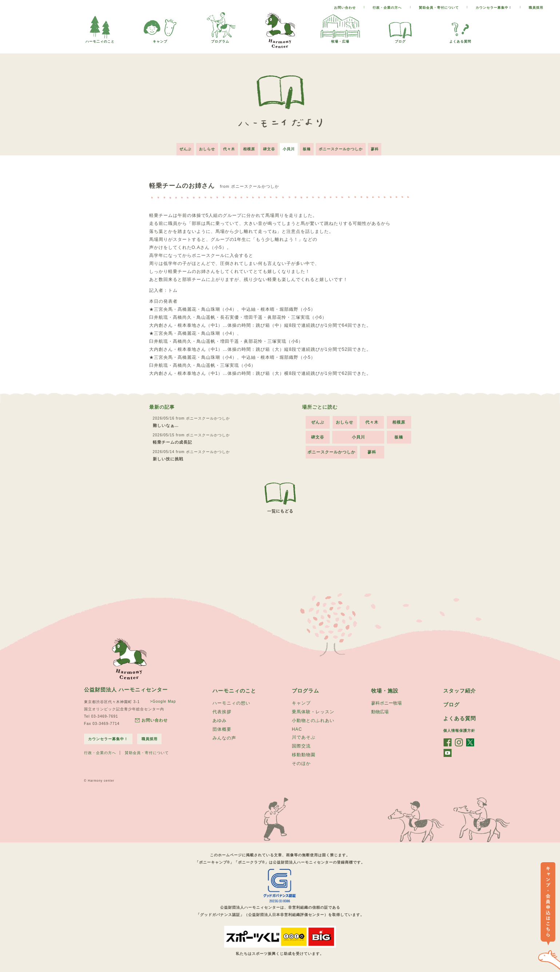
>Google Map (162, 700)
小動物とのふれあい (313, 720)
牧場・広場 (340, 39)
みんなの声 (224, 738)
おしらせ (203, 147)
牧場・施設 (385, 689)
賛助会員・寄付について (439, 8)
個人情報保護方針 (459, 729)
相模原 (248, 147)
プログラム (220, 39)
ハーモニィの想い (231, 702)
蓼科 (381, 147)
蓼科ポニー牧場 (386, 702)
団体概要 (222, 729)
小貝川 (291, 147)
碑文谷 (269, 147)
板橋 (310, 147)
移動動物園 (304, 755)
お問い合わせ (345, 8)
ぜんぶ (179, 147)
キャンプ (160, 39)
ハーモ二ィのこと (100, 39)
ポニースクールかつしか (345, 147)
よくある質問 (460, 39)
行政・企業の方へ (387, 8)
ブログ (400, 39)
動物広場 (380, 711)
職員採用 (536, 8)
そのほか (301, 764)
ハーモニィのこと (234, 689)
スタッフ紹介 (460, 689)
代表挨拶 (222, 711)
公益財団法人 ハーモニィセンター (126, 688)
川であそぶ (304, 737)
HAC (297, 729)
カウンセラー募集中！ (494, 8)
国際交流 (301, 746)
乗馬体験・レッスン (313, 711)
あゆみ (220, 720)
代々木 (226, 147)
